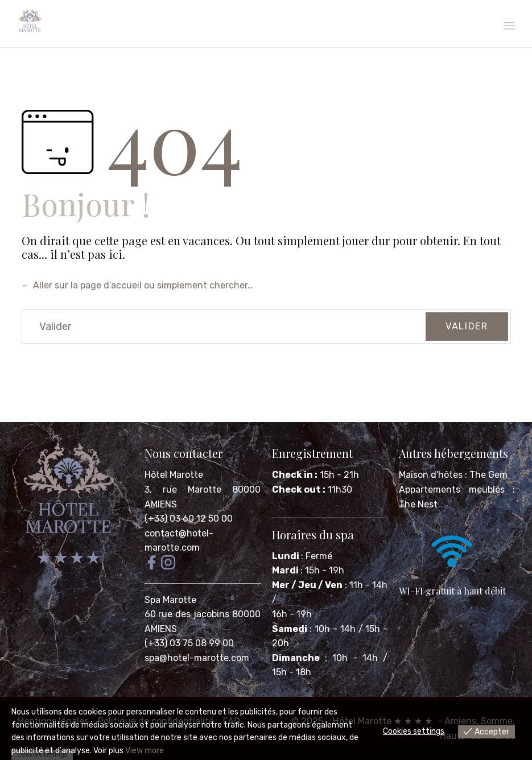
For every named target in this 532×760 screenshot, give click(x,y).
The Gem (488, 475)
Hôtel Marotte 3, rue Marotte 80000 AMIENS (203, 489)
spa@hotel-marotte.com (197, 658)
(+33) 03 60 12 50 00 (189, 519)
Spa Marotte (172, 600)
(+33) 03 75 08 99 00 (190, 643)
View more (145, 751)
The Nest (418, 504)
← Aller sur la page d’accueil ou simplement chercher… (137, 285)
